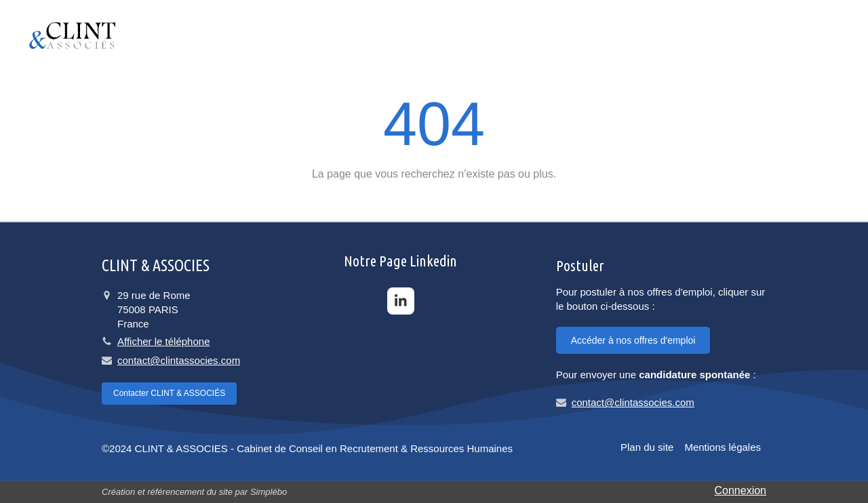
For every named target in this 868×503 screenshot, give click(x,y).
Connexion (741, 490)
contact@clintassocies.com (179, 360)
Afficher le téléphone (164, 341)
